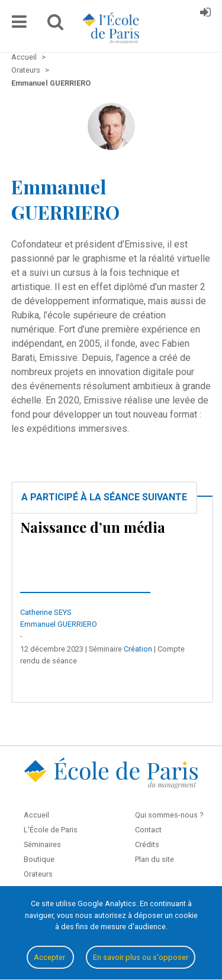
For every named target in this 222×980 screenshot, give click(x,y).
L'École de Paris (51, 830)
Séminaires (42, 844)
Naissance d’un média (93, 527)
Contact (148, 830)
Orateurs (38, 874)
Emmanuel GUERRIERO (59, 624)
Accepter (50, 957)
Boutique (39, 859)
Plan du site (155, 859)
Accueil (36, 815)
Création (138, 649)
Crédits (147, 844)
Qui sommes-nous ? (169, 815)
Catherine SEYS (46, 612)
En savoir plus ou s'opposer (141, 957)
